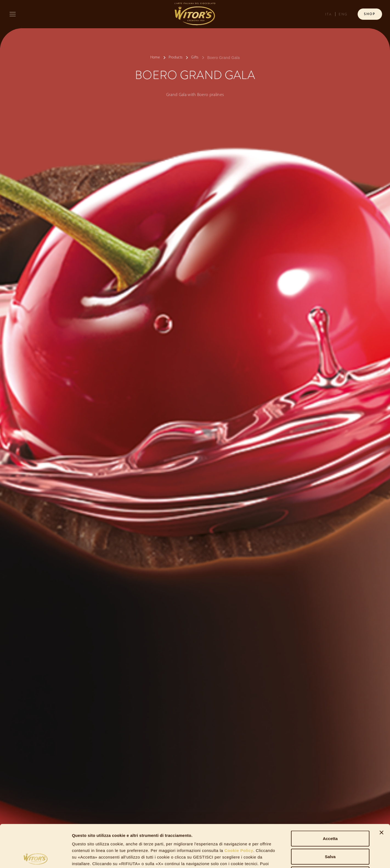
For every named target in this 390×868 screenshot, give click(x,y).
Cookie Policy (238, 808)
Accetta (330, 796)
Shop (370, 14)
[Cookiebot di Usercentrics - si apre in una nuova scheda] (36, 857)
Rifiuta (330, 832)
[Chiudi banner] (381, 790)
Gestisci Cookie (299, 857)
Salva (330, 814)
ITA (329, 14)
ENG (343, 14)
